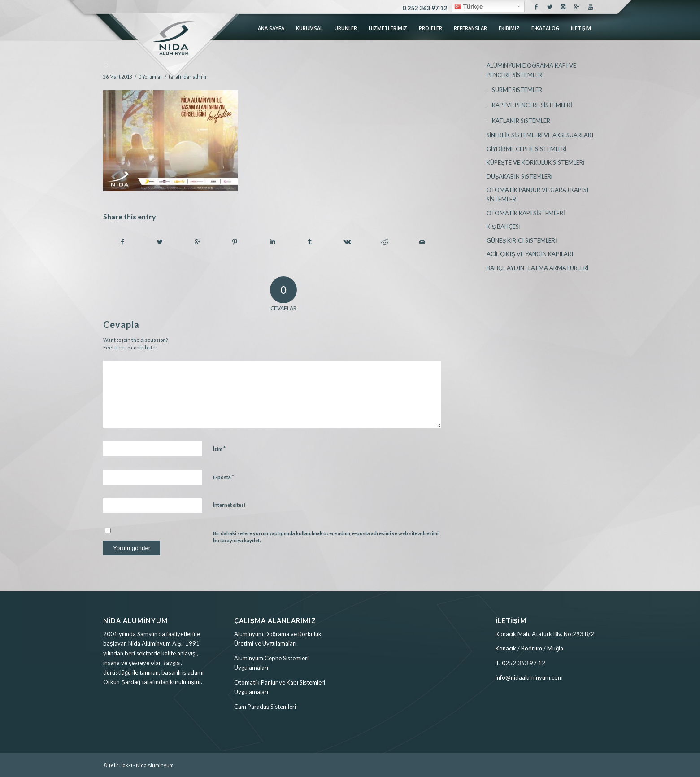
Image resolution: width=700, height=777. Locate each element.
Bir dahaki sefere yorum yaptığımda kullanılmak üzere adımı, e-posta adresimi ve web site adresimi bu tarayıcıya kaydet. (326, 537)
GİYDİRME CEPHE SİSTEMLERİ (526, 149)
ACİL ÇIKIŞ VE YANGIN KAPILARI (530, 254)
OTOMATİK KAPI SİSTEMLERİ (526, 213)
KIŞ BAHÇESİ (504, 227)
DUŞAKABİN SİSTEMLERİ (520, 176)
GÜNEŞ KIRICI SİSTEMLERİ (522, 240)
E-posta (224, 477)
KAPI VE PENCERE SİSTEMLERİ (532, 105)
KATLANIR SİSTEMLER (521, 121)
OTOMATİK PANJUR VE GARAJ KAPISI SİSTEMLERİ (538, 194)
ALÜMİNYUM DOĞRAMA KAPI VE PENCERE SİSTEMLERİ (532, 70)
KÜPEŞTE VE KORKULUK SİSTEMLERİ (536, 162)
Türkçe (468, 7)
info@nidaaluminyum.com (529, 677)
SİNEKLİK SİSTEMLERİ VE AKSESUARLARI (540, 135)
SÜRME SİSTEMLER (517, 90)
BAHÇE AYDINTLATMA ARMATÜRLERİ (538, 268)
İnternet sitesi (229, 505)
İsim (219, 449)
